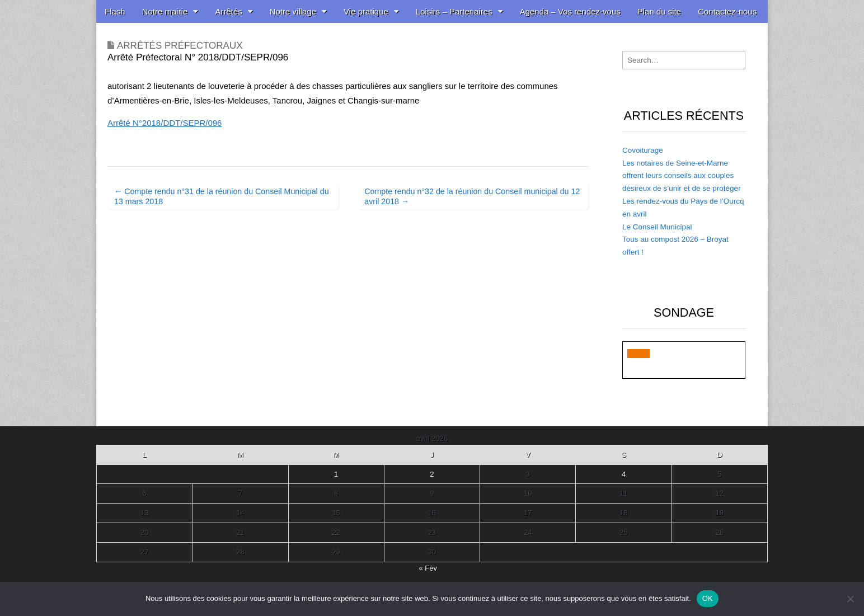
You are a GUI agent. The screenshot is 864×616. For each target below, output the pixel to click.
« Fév (428, 568)
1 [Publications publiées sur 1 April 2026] (336, 474)
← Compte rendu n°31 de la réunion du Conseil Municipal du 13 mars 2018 (222, 196)
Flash (115, 11)
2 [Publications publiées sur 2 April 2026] (432, 474)
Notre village (293, 11)
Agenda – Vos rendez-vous (570, 11)
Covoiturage (643, 150)
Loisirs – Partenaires (454, 11)
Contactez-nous (727, 11)
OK (708, 598)
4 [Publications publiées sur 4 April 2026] (624, 474)
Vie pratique (366, 11)
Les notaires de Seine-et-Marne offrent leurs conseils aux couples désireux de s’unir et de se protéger (682, 176)
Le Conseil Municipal (657, 227)
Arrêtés (228, 11)
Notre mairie (165, 11)
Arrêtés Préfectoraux (180, 46)
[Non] (850, 599)
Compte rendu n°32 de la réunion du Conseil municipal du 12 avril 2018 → (472, 196)
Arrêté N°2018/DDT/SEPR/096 (165, 123)
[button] (638, 354)
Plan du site (659, 11)
